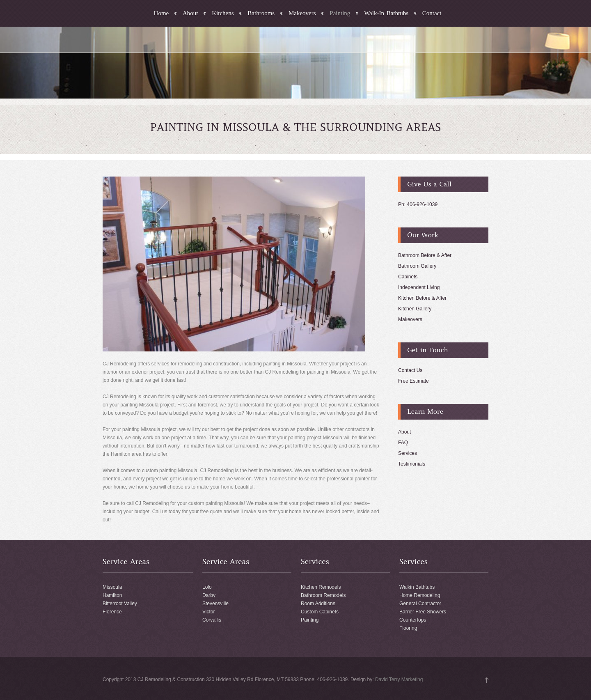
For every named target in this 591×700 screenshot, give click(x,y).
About (190, 13)
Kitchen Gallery (415, 309)
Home (161, 13)
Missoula (112, 587)
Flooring (408, 628)
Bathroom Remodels (323, 595)
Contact (432, 13)
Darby (209, 595)
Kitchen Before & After (422, 298)
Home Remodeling (420, 595)
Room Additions (318, 604)
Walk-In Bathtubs (386, 13)
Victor (208, 612)
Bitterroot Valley (120, 604)
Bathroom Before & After (425, 255)
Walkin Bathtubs (417, 587)
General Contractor (420, 604)
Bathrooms (261, 13)
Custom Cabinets (320, 612)
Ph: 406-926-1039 (418, 204)
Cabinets (408, 277)
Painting (340, 13)
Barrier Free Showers (423, 612)
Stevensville (215, 604)
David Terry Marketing (399, 679)
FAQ (403, 443)
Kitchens (223, 13)
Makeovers (302, 13)
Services (408, 453)
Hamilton (112, 595)
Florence (112, 612)
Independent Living (419, 287)
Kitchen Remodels (321, 587)
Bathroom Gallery (417, 266)
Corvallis (212, 620)
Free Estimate (413, 381)
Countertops (413, 620)
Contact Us (410, 370)
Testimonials (412, 464)
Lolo (207, 587)
